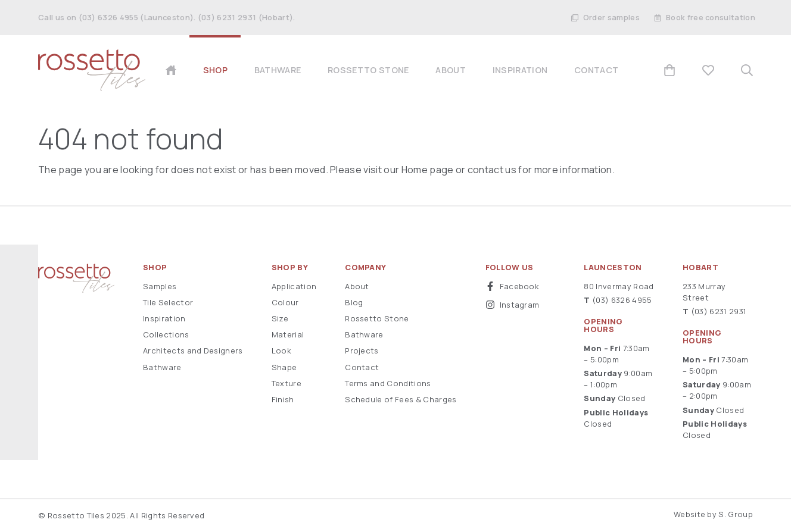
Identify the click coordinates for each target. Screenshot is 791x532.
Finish (283, 399)
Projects (362, 351)
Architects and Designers (193, 351)
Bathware (162, 367)
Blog (354, 302)
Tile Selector (168, 302)
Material (288, 334)
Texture (286, 383)
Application (294, 286)
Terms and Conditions (388, 383)
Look (281, 351)
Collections (166, 334)
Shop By (290, 267)
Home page (428, 170)
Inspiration (164, 318)
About (357, 286)
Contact (362, 367)
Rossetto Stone (377, 318)
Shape (284, 367)
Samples (160, 286)
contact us (492, 170)
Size (280, 318)
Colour (285, 302)
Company (365, 267)
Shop (155, 267)
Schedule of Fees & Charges (401, 399)
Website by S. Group (713, 514)
